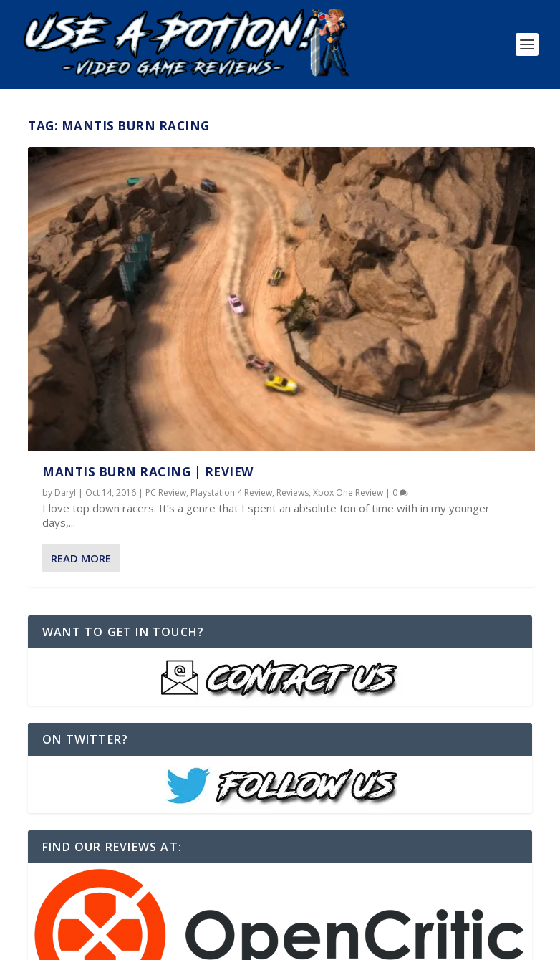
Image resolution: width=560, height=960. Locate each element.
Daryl (65, 335)
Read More (81, 426)
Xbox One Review (146, 346)
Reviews (91, 346)
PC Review (166, 335)
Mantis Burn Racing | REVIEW (148, 315)
